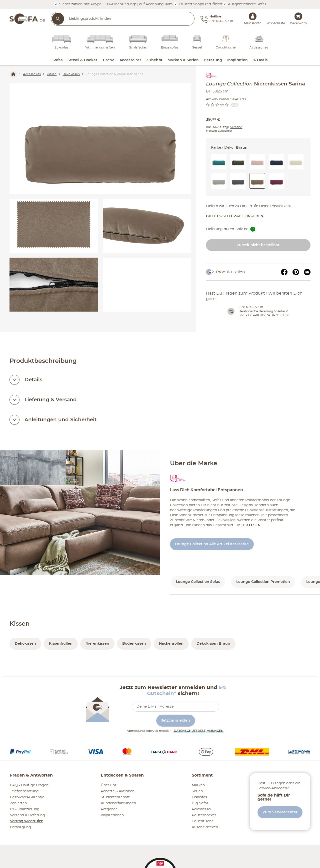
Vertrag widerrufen (27, 821)
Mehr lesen (249, 525)
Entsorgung (20, 827)
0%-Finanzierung (25, 809)
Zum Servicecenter (280, 812)
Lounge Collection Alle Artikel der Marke (212, 544)
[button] (219, 162)
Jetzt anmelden (176, 721)
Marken (198, 785)
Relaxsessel (201, 809)
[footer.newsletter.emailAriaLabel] (175, 707)
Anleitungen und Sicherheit (60, 420)
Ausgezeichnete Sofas (244, 4)
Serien (197, 791)
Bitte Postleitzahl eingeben (235, 216)
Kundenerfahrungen (118, 803)
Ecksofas (199, 797)
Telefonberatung (24, 791)
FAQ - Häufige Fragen (29, 785)
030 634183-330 (251, 307)
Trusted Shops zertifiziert (198, 4)
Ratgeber (109, 809)
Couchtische (203, 821)
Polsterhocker (204, 815)
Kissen (19, 624)
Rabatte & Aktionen (118, 791)
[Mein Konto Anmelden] (253, 16)
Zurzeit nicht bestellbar (258, 245)
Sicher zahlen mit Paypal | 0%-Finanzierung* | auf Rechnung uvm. (114, 4)
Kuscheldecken (205, 827)
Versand (236, 127)
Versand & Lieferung (27, 815)
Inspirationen (112, 815)
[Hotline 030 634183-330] (217, 19)
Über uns (109, 785)
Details (33, 380)
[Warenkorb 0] (298, 16)
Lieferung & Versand (51, 400)
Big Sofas (200, 803)
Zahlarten (18, 803)
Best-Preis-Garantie (27, 797)
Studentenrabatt (115, 797)
